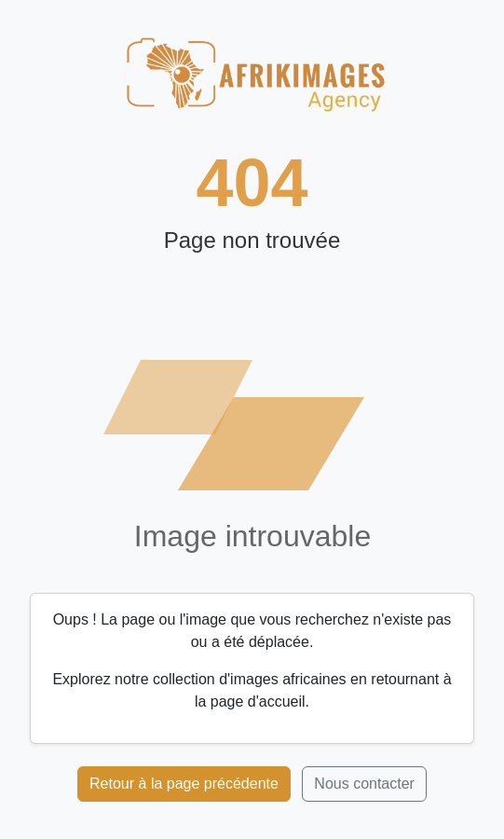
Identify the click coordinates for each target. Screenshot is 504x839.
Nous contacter (364, 784)
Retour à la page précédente (184, 784)
